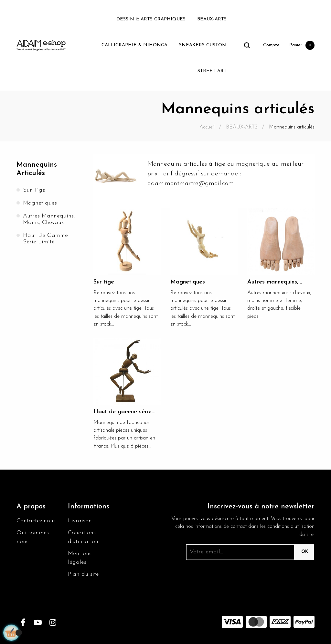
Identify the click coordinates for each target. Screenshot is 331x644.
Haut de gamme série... (124, 412)
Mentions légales (80, 558)
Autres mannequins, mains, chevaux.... (49, 219)
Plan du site (83, 574)
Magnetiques (40, 203)
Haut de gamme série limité (45, 239)
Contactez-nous (36, 521)
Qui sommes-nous (33, 537)
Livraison (80, 521)
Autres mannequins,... (275, 282)
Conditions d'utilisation (83, 537)
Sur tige (34, 190)
